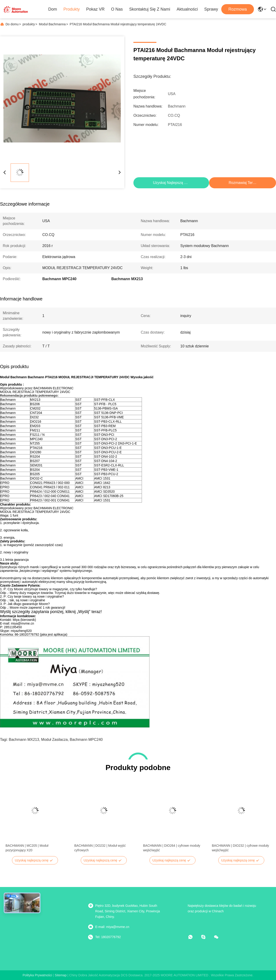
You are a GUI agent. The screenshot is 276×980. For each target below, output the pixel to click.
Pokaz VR (95, 9)
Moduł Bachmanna (52, 24)
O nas (117, 9)
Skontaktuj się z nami (150, 9)
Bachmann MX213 (24, 740)
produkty (29, 24)
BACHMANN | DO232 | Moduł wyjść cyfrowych (100, 848)
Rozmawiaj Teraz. (243, 183)
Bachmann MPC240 (86, 740)
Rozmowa (238, 9)
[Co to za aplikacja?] (194, 937)
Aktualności (187, 9)
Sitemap (61, 975)
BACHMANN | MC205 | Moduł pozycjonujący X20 (27, 848)
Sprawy (211, 9)
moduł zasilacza (55, 740)
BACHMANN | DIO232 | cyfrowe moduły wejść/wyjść (240, 848)
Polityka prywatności (37, 975)
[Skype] (207, 937)
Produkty (72, 9)
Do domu (12, 24)
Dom (53, 9)
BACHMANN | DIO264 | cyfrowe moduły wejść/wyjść (172, 848)
